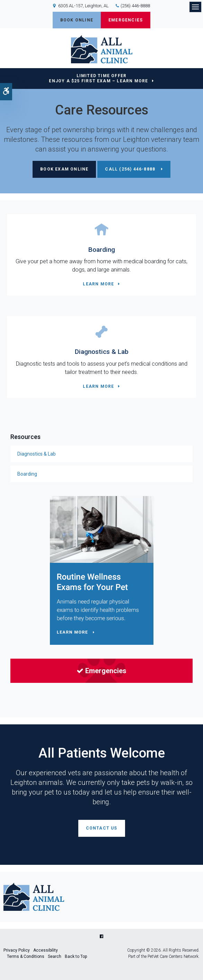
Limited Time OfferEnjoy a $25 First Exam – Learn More (98, 78)
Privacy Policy (17, 950)
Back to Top (76, 956)
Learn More (98, 284)
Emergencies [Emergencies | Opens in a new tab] (101, 671)
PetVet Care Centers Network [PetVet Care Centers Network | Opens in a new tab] (173, 956)
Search (55, 956)
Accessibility (46, 950)
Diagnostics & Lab (102, 352)
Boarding (102, 250)
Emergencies (126, 20)
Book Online (77, 20)
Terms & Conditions (26, 956)
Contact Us (102, 828)
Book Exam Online (64, 169)
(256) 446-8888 (135, 6)
